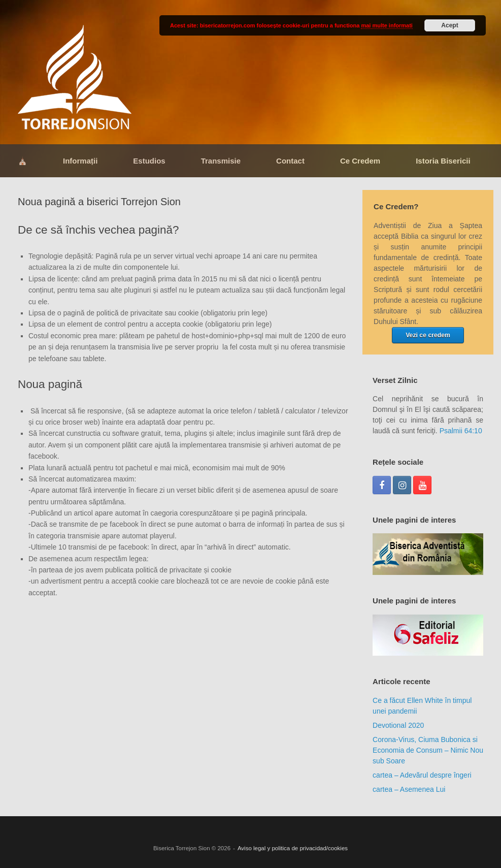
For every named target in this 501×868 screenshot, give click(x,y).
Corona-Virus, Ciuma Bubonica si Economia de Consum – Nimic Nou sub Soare (428, 750)
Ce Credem (360, 161)
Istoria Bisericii (443, 161)
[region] (428, 554)
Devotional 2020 (398, 725)
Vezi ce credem (428, 335)
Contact (290, 161)
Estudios (149, 161)
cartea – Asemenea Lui (409, 789)
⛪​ (23, 161)
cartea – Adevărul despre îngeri (422, 775)
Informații (80, 161)
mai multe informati (387, 25)
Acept (449, 25)
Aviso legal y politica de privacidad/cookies (293, 848)
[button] (428, 554)
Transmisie (221, 161)
